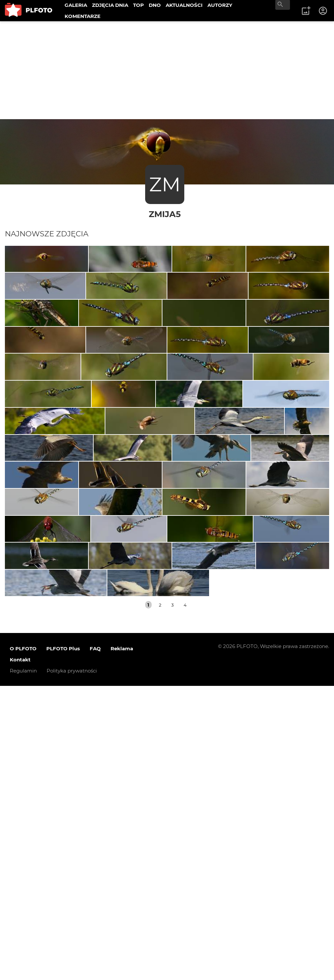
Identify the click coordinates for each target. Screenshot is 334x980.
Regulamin (23, 965)
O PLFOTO (23, 943)
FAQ (95, 943)
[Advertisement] (167, 70)
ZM (165, 184)
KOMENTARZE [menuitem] (83, 16)
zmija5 (165, 214)
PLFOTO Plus (63, 943)
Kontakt (20, 954)
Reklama (122, 943)
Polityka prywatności (72, 965)
